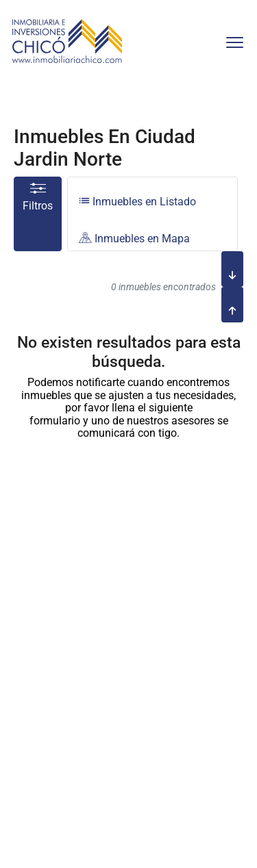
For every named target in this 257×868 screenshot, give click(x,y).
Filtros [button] (38, 197)
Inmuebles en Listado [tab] (137, 202)
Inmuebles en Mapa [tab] (134, 239)
